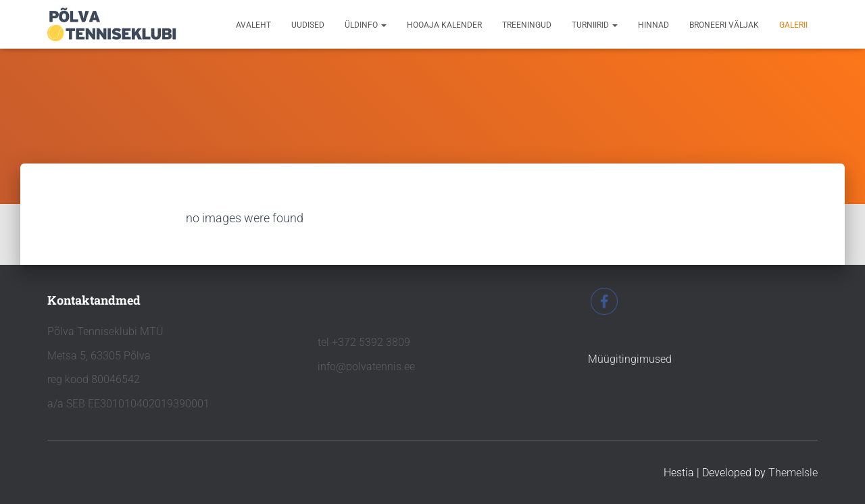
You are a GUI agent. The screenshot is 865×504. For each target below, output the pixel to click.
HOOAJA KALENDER (444, 25)
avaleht (253, 25)
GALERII (793, 25)
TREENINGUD (527, 25)
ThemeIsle (793, 473)
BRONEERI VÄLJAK (724, 25)
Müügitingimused (630, 359)
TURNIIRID (595, 25)
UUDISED (308, 25)
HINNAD (653, 25)
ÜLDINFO (366, 25)
